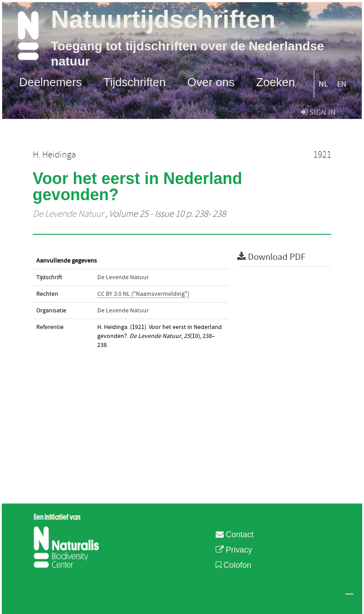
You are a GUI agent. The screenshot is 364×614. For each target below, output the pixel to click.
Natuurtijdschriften (163, 19)
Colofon (234, 565)
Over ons (211, 82)
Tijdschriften (135, 82)
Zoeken (275, 82)
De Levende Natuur (68, 214)
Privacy (234, 550)
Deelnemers (50, 82)
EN (342, 84)
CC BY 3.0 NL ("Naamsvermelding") (143, 294)
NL (323, 84)
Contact (235, 535)
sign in (318, 112)
